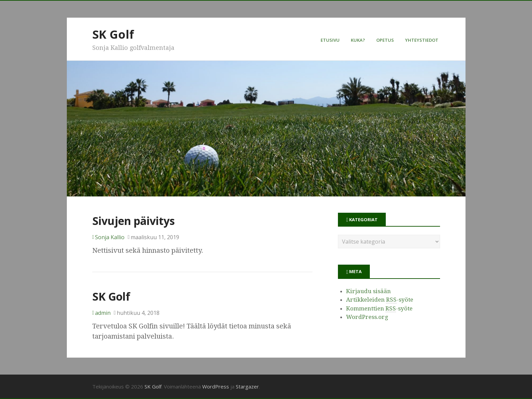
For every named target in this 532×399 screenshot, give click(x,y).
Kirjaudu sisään (368, 291)
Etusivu (330, 40)
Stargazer (247, 386)
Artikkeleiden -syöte (380, 300)
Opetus (385, 40)
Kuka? (358, 40)
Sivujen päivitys (134, 221)
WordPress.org (367, 317)
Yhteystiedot (422, 40)
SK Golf (113, 34)
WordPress (216, 386)
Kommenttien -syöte (379, 309)
